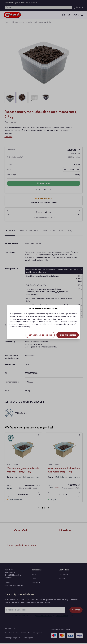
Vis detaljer (27, 327)
